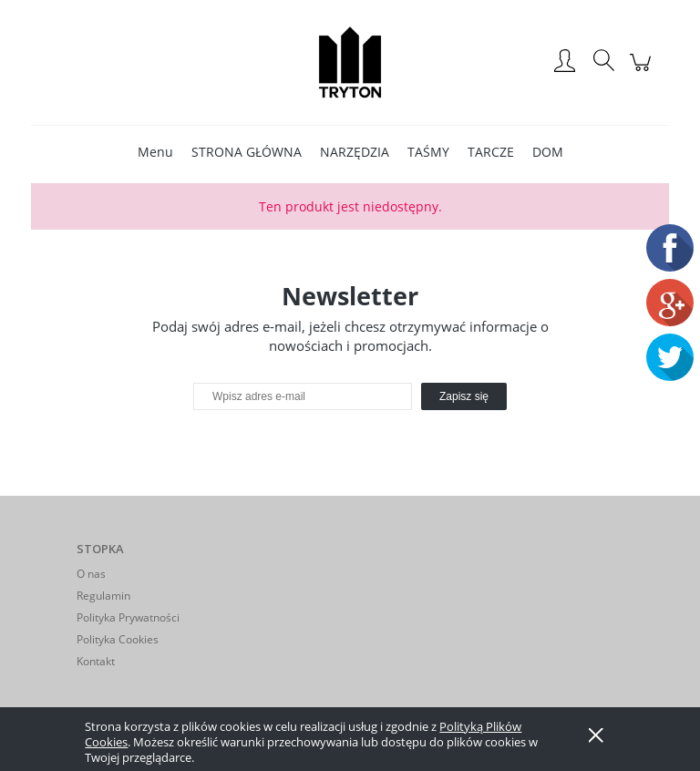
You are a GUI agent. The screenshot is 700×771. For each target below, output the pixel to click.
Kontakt (96, 661)
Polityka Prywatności (128, 617)
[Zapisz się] (464, 396)
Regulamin (103, 596)
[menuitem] (155, 152)
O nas (91, 574)
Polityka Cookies (118, 639)
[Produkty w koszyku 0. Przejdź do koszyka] (643, 72)
